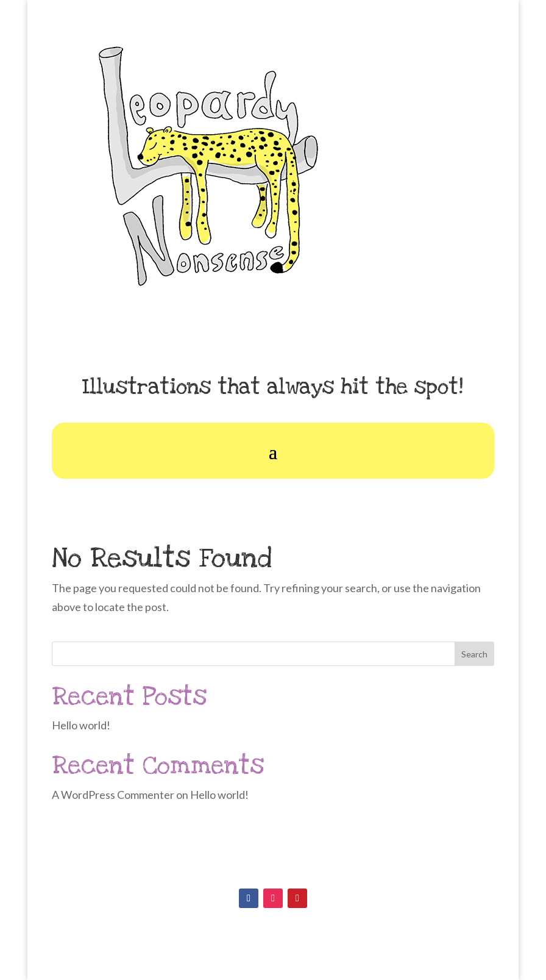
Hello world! (81, 725)
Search (474, 654)
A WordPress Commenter (113, 795)
